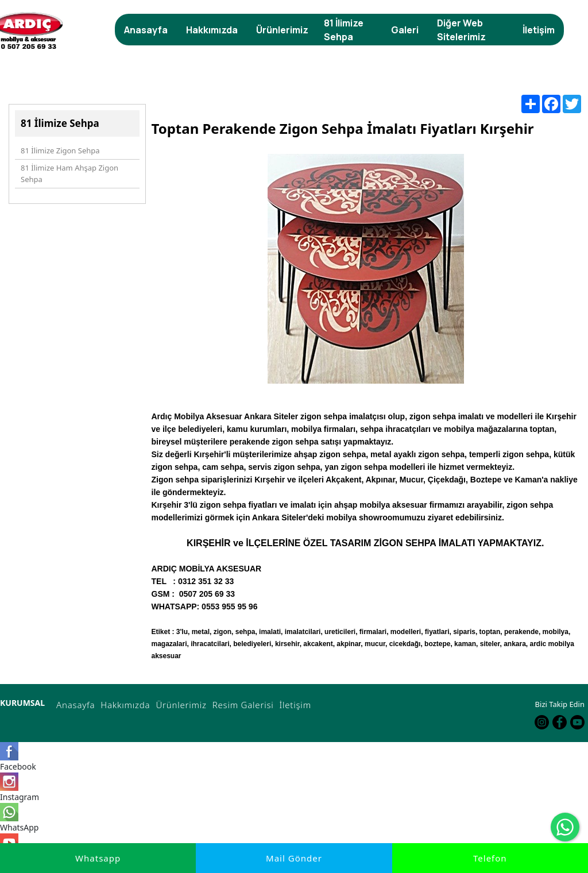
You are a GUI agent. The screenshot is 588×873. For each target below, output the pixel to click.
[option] (366, 282)
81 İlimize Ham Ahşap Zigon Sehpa (69, 173)
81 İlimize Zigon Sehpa (60, 150)
